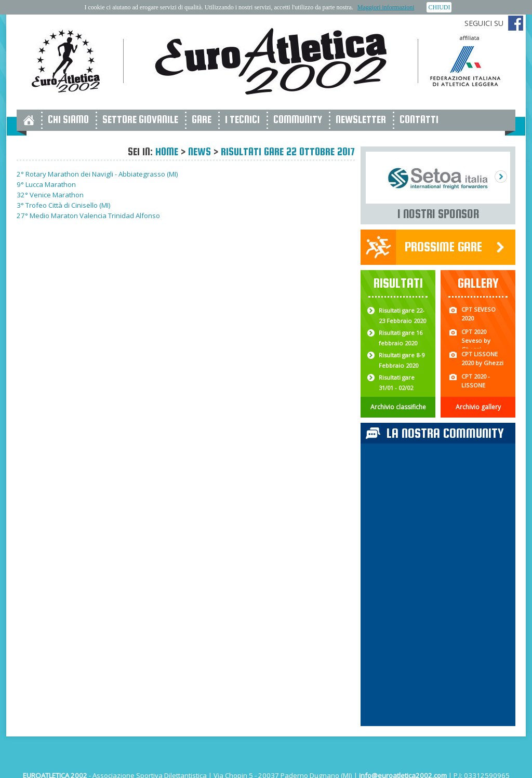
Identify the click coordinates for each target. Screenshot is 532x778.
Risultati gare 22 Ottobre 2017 (288, 151)
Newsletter (361, 119)
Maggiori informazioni (386, 7)
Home (167, 151)
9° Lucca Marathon (46, 184)
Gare (202, 119)
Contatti (419, 119)
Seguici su (484, 23)
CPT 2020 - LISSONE (476, 381)
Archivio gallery (478, 407)
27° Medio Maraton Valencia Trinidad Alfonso (88, 216)
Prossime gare (443, 246)
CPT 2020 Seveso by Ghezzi (476, 340)
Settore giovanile (140, 119)
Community (298, 119)
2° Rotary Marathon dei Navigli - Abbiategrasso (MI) (97, 174)
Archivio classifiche (398, 407)
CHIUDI (439, 7)
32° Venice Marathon (50, 195)
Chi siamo (68, 119)
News (199, 151)
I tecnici (242, 119)
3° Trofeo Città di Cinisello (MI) (64, 205)
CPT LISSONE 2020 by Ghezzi (482, 358)
